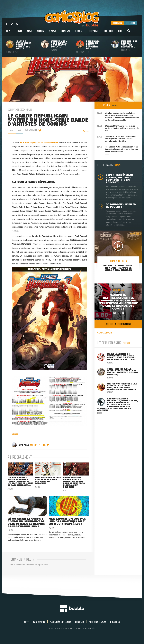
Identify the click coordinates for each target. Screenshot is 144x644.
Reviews (52, 33)
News (30, 33)
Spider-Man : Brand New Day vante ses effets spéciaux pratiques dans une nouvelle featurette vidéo (116, 139)
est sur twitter (39, 445)
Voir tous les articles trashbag (118, 324)
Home (9, 33)
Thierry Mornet (51, 143)
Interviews (93, 33)
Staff (26, 626)
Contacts (80, 626)
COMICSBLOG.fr (105, 333)
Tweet (86, 131)
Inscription (131, 23)
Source (15, 434)
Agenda (40, 33)
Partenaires (39, 626)
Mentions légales (97, 626)
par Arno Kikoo (33, 130)
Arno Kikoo (21, 445)
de (32, 143)
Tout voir (115, 106)
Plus (120, 33)
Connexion (118, 23)
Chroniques (108, 33)
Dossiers (79, 33)
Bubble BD (115, 626)
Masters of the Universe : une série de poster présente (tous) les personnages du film (118, 128)
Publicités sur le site (60, 626)
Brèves (19, 33)
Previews (65, 33)
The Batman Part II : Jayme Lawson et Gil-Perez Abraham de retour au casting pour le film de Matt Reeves (118, 149)
